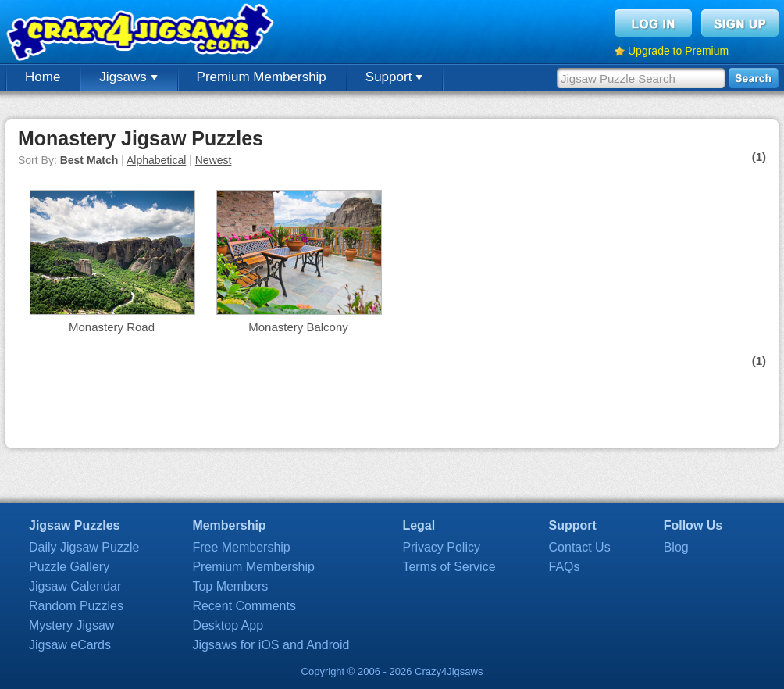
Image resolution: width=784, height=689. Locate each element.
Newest (214, 160)
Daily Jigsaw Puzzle (84, 547)
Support (394, 77)
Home (43, 77)
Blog (676, 547)
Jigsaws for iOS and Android (271, 645)
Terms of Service (449, 567)
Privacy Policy (441, 547)
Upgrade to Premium (678, 51)
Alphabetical (156, 160)
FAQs (565, 567)
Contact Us (580, 547)
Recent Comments (244, 606)
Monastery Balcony (298, 327)
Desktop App (228, 625)
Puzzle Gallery (69, 567)
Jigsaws (128, 77)
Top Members (230, 586)
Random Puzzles (76, 606)
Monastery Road (112, 327)
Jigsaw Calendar (75, 586)
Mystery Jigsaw (71, 625)
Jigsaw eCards (70, 645)
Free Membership (241, 547)
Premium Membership (262, 77)
